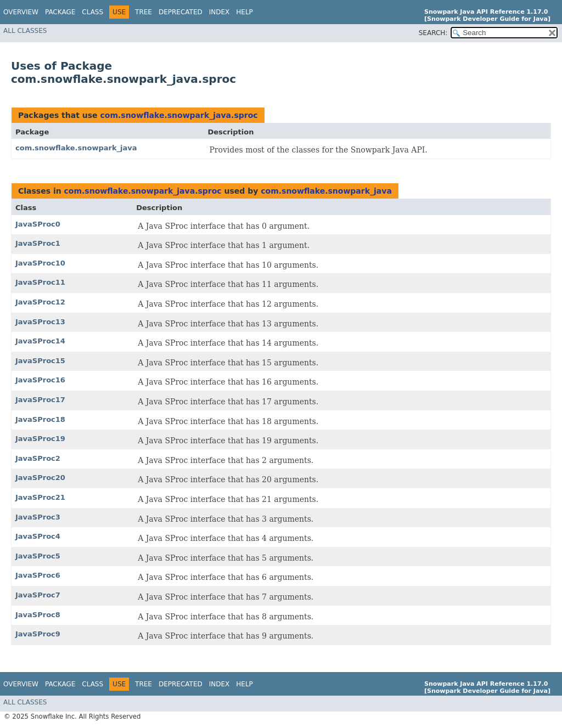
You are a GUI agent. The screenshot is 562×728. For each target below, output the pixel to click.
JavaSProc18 (40, 419)
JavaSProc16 (40, 380)
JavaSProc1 (38, 243)
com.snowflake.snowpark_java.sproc (179, 115)
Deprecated (181, 12)
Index (220, 12)
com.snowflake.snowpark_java (76, 148)
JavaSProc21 (40, 497)
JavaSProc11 (40, 282)
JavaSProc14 (40, 341)
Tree (144, 12)
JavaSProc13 (40, 322)
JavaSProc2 (38, 458)
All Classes (25, 31)
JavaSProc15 (40, 361)
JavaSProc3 (38, 517)
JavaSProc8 (38, 615)
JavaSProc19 (40, 439)
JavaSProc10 (40, 263)
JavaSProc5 (38, 556)
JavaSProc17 (40, 400)
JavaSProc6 (38, 575)
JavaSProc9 (38, 634)
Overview (21, 12)
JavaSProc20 (40, 478)
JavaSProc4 (38, 536)
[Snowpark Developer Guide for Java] (487, 19)
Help (245, 12)
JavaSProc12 (40, 302)
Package (60, 12)
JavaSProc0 (38, 224)
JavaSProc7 (38, 595)
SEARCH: (433, 33)
